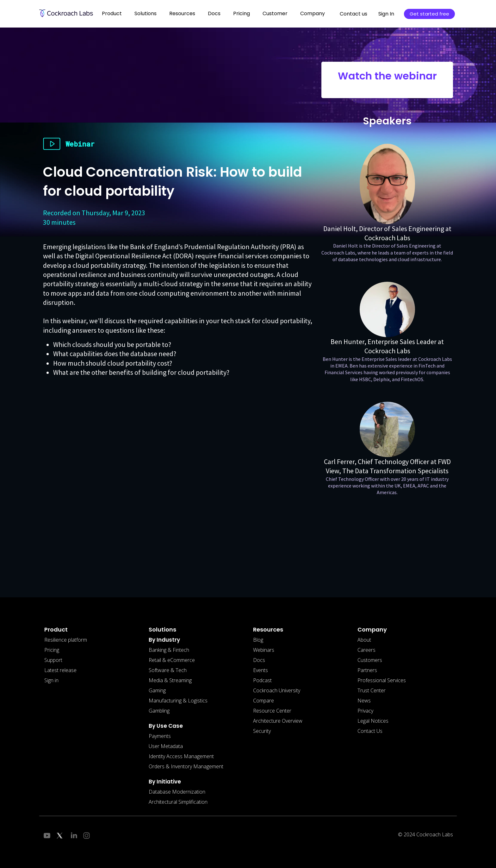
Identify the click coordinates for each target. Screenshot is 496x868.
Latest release (60, 670)
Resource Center (272, 711)
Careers (366, 650)
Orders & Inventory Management (186, 766)
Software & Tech (168, 670)
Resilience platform (66, 640)
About (364, 640)
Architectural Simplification (178, 802)
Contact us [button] (353, 14)
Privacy (365, 711)
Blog (258, 640)
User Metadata (166, 746)
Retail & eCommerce (172, 660)
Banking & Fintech (169, 650)
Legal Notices (373, 721)
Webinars (264, 650)
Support (53, 660)
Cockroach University (277, 690)
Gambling (159, 711)
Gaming (157, 690)
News (364, 701)
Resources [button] (182, 13)
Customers (370, 660)
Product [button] (112, 13)
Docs (259, 660)
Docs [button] (214, 13)
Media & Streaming (170, 680)
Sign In (386, 14)
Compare (263, 701)
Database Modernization (177, 792)
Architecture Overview (278, 721)
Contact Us (370, 731)
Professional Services (382, 680)
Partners (367, 670)
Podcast (262, 680)
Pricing (242, 13)
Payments (160, 736)
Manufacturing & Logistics (178, 701)
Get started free (429, 14)
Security (262, 731)
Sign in (51, 680)
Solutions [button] (146, 13)
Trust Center (372, 690)
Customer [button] (275, 13)
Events (260, 670)
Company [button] (313, 13)
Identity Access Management (181, 756)
